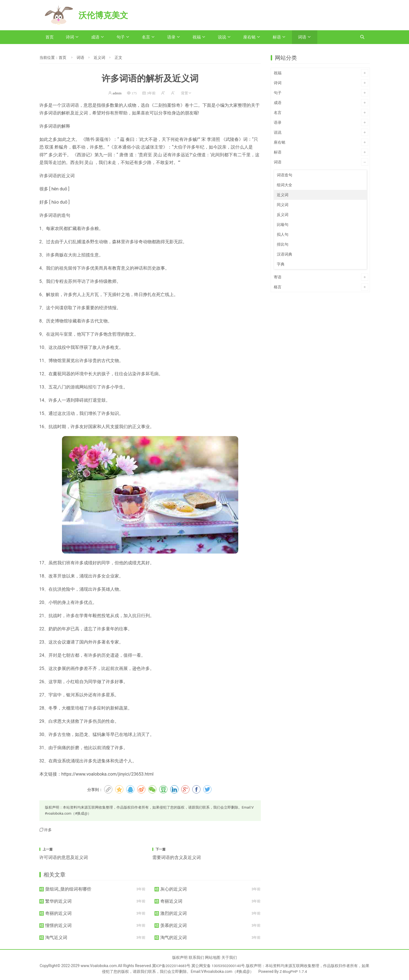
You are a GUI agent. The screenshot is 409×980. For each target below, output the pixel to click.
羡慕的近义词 (174, 925)
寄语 (278, 277)
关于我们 (229, 957)
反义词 (283, 215)
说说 (222, 37)
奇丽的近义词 (58, 913)
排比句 (283, 244)
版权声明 (180, 957)
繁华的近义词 (58, 901)
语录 (171, 37)
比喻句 (283, 225)
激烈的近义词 (174, 913)
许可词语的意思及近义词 (64, 857)
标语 (277, 37)
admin (117, 93)
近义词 (99, 58)
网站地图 (213, 957)
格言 (278, 287)
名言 (146, 37)
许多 (48, 830)
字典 (281, 264)
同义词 (283, 205)
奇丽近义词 (171, 901)
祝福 (197, 37)
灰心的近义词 (174, 889)
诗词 (70, 37)
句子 (121, 37)
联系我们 (196, 957)
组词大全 (285, 185)
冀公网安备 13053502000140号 (221, 966)
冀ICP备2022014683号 (173, 966)
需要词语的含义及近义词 (177, 857)
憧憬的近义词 (58, 925)
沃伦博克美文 (105, 15)
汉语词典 (285, 254)
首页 (50, 37)
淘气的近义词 (174, 937)
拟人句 (283, 234)
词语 (302, 37)
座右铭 (249, 37)
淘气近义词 (56, 937)
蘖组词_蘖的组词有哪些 (68, 889)
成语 (95, 37)
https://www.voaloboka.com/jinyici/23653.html (108, 774)
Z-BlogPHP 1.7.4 (295, 971)
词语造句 (285, 175)
